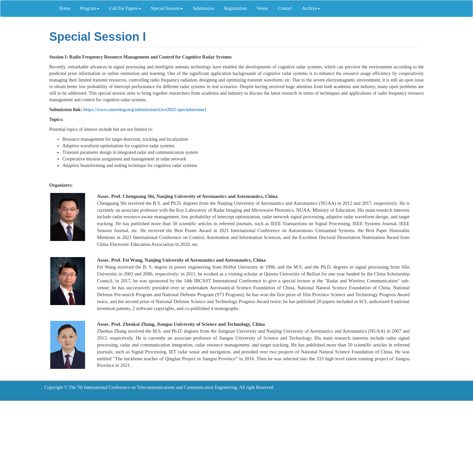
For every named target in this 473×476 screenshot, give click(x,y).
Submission (203, 8)
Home (65, 8)
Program (90, 8)
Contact (285, 8)
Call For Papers (125, 8)
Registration (235, 8)
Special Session (167, 8)
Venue (262, 8)
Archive (311, 8)
